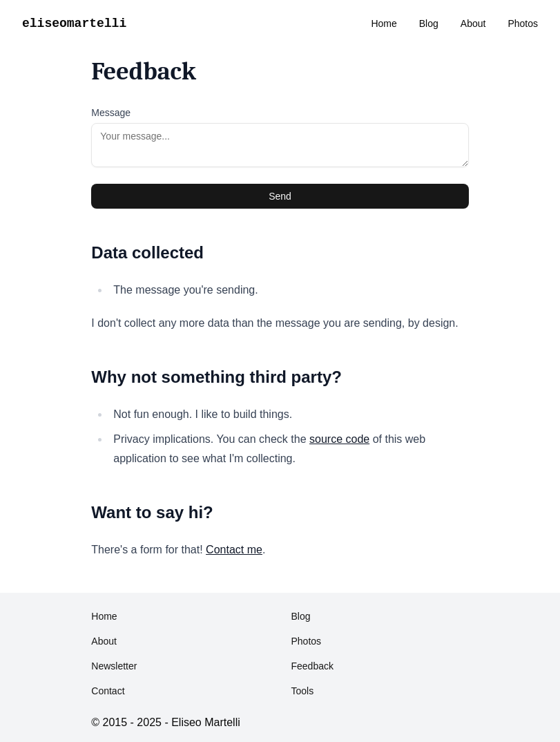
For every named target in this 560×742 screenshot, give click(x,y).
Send (280, 196)
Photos (523, 23)
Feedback (312, 666)
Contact (108, 691)
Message (111, 113)
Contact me (234, 550)
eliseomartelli (74, 23)
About (473, 23)
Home (384, 23)
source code (339, 439)
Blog (429, 23)
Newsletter (114, 666)
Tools (302, 691)
